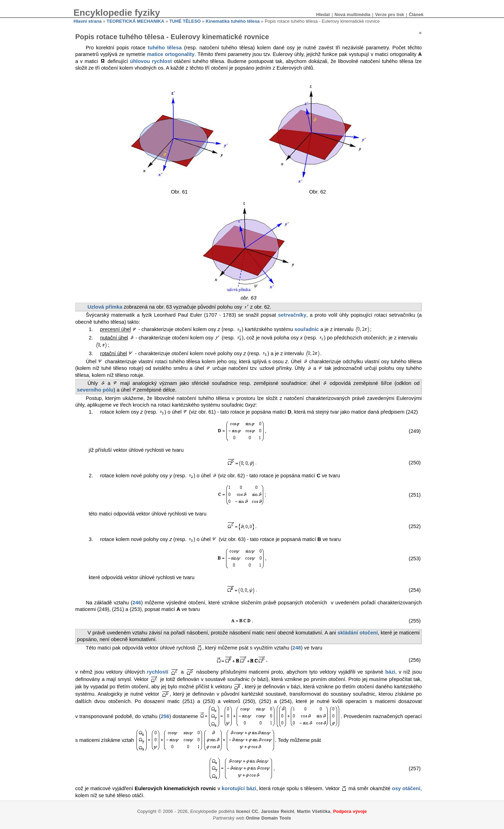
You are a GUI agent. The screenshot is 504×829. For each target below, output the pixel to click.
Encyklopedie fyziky (117, 13)
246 (136, 603)
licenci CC (247, 811)
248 (296, 648)
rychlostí (158, 672)
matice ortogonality (171, 54)
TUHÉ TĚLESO (185, 21)
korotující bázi (239, 788)
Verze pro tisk (389, 15)
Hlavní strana (87, 21)
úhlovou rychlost (151, 61)
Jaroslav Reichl (278, 811)
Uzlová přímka (105, 307)
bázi (390, 672)
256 (165, 716)
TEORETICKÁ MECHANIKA (136, 21)
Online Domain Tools (268, 818)
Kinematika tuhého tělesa (233, 21)
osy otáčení (406, 788)
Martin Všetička (314, 811)
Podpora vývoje (350, 811)
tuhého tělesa (165, 48)
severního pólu (95, 390)
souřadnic (307, 330)
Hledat (323, 15)
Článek (416, 15)
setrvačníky (292, 315)
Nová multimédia (352, 15)
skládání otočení (358, 633)
